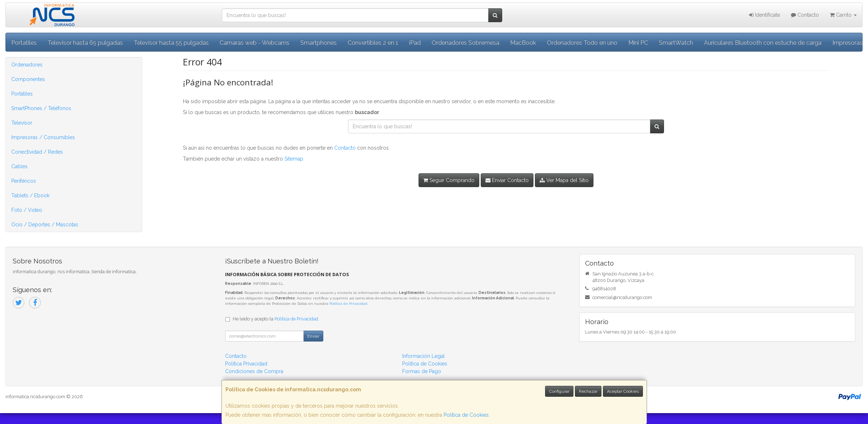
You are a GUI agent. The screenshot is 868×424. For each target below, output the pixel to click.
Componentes (28, 79)
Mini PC (638, 43)
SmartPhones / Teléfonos (41, 108)
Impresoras (847, 43)
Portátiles (22, 94)
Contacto (805, 15)
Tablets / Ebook (30, 195)
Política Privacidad (246, 364)
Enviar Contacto (507, 180)
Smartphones (319, 43)
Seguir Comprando (449, 180)
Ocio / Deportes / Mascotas (45, 225)
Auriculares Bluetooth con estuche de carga (763, 43)
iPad (415, 43)
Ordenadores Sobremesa (465, 43)
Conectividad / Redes (37, 152)
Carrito (843, 15)
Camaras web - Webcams (255, 43)
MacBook (523, 43)
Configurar (559, 391)
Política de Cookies (466, 415)
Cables (19, 166)
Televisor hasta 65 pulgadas (85, 43)
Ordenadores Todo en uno (582, 43)
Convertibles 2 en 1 (373, 43)
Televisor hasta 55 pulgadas (171, 43)
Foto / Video (27, 210)
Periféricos (24, 181)
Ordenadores (27, 65)
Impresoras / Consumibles (43, 137)
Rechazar (588, 391)
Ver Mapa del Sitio (564, 180)
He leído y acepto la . (276, 319)
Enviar (313, 336)
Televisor (22, 123)
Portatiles (24, 43)
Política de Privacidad (348, 304)
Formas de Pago (422, 371)
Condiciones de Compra (254, 371)
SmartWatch (676, 43)
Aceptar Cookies (623, 391)
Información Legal (423, 356)
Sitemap (294, 159)
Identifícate (765, 15)
